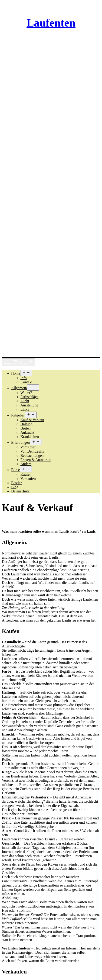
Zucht (25, 401)
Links (25, 409)
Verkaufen (28, 479)
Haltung (26, 424)
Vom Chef (28, 447)
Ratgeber (18, 415)
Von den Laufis (32, 451)
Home (16, 373)
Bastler (16, 483)
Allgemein (19, 388)
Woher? (26, 393)
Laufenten (51, 23)
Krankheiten (30, 437)
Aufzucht (27, 432)
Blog (15, 487)
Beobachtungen (32, 456)
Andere (26, 464)
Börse (15, 470)
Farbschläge (29, 397)
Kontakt (26, 382)
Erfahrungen (20, 442)
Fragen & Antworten (36, 460)
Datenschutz (20, 491)
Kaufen (26, 474)
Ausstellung (29, 405)
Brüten (26, 428)
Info (24, 378)
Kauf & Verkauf (32, 420)
